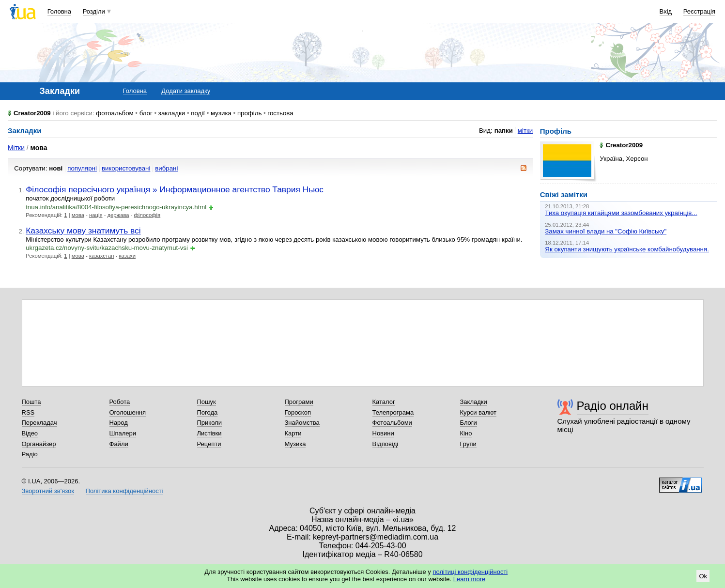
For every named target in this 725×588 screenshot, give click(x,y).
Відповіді (386, 444)
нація (96, 215)
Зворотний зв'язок (48, 491)
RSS (28, 412)
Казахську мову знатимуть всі (83, 231)
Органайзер (39, 444)
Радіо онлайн (613, 406)
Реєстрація (699, 11)
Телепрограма (393, 412)
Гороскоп (298, 412)
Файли (119, 444)
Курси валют (478, 412)
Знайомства (302, 423)
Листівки (209, 433)
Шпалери (123, 433)
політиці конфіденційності (470, 572)
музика (221, 113)
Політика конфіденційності (124, 491)
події (198, 113)
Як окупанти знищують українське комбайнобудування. (627, 249)
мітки (525, 131)
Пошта (31, 402)
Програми (299, 402)
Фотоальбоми (392, 423)
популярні (82, 168)
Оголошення (128, 412)
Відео (30, 433)
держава (118, 215)
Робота (120, 402)
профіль (249, 113)
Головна (59, 11)
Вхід (666, 11)
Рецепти (209, 444)
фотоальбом (115, 113)
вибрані (166, 168)
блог (146, 113)
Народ (119, 423)
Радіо (30, 454)
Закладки (474, 402)
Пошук (207, 402)
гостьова (280, 113)
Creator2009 (32, 113)
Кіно (466, 433)
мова (78, 215)
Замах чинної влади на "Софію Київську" (606, 231)
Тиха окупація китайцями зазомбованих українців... (621, 213)
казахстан (101, 256)
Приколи (209, 423)
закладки (172, 113)
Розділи (94, 11)
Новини (383, 433)
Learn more (469, 579)
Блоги (469, 423)
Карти (293, 433)
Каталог (384, 402)
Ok (703, 576)
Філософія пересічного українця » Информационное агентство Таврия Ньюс (175, 189)
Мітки (16, 148)
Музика (295, 444)
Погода (208, 412)
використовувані (126, 168)
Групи (468, 444)
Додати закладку (186, 91)
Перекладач (39, 423)
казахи (127, 256)
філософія (147, 215)
